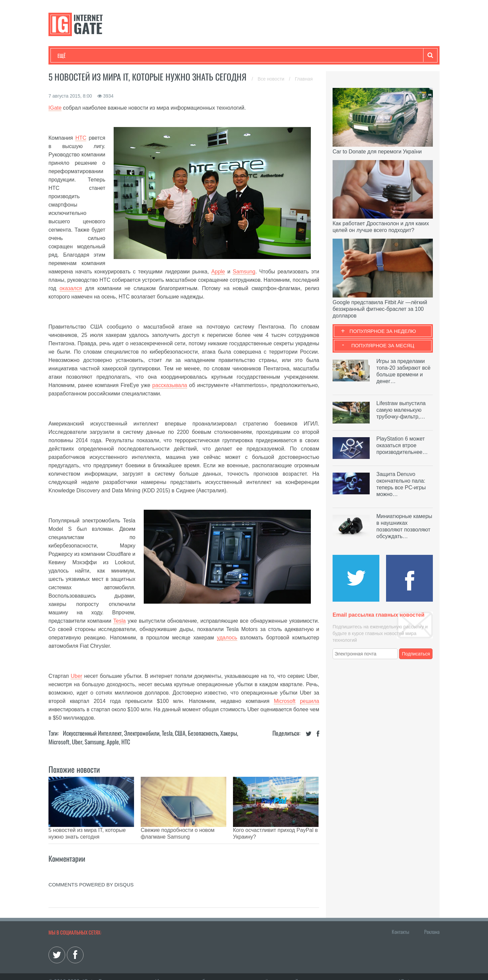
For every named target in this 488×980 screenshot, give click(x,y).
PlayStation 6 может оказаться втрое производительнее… (402, 445)
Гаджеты (260, 55)
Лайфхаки (197, 55)
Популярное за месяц (383, 345)
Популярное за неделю (383, 331)
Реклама (432, 922)
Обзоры (229, 55)
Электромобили (142, 733)
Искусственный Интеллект (92, 733)
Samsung (244, 272)
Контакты (400, 922)
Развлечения (106, 55)
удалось (227, 638)
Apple (218, 272)
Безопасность (203, 733)
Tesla (119, 621)
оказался (71, 288)
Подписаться (416, 654)
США (180, 733)
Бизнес (140, 55)
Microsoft (285, 701)
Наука (167, 55)
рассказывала (170, 385)
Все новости (272, 79)
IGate (55, 108)
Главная (304, 79)
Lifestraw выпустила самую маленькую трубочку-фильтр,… (401, 410)
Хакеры (229, 733)
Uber (76, 676)
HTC (81, 138)
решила (310, 701)
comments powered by (91, 875)
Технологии (70, 55)
